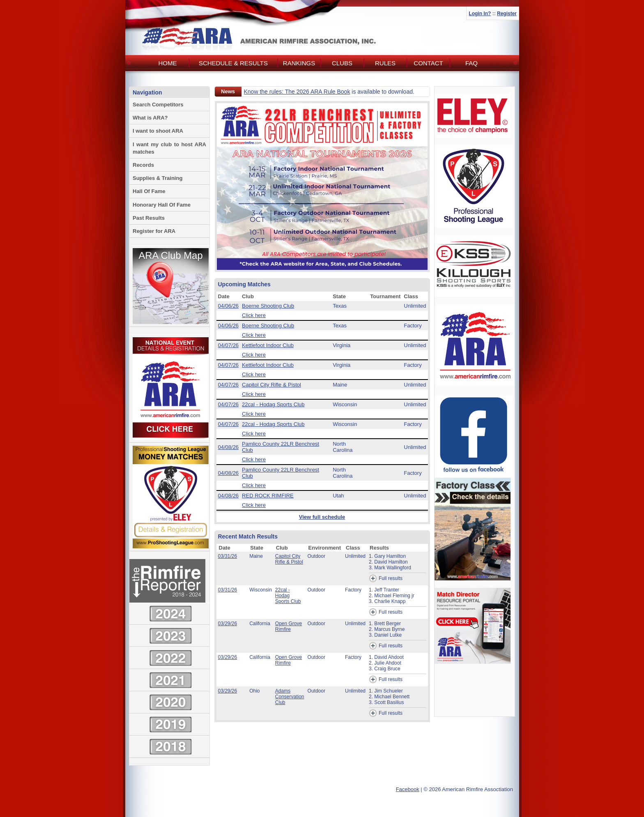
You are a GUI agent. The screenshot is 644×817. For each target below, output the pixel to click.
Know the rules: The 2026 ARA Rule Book (297, 92)
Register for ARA (154, 231)
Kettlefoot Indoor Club (268, 345)
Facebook (408, 789)
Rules (385, 63)
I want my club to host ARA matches (169, 148)
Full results (386, 578)
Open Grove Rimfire (289, 626)
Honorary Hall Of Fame (162, 205)
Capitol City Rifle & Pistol (271, 385)
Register (507, 14)
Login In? (480, 14)
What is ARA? (150, 118)
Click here (254, 315)
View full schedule (322, 517)
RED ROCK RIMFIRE (268, 496)
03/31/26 (228, 556)
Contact (428, 63)
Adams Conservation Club (290, 697)
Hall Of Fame (149, 191)
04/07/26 (229, 345)
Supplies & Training (158, 178)
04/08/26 (229, 447)
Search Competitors (158, 105)
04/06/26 (229, 306)
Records (143, 165)
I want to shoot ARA (158, 131)
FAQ (471, 63)
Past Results (149, 218)
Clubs (342, 63)
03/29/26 (228, 624)
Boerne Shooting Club (268, 306)
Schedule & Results (233, 63)
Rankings (299, 63)
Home (168, 63)
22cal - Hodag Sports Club (273, 404)
